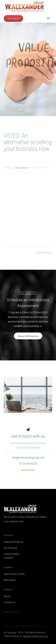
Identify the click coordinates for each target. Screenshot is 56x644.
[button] (48, 18)
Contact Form (28, 471)
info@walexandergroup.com (28, 459)
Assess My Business (28, 336)
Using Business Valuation (11, 556)
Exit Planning (10, 548)
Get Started (14, 19)
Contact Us (10, 602)
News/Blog (10, 580)
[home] (24, 7)
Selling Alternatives (14, 542)
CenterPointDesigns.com (36, 636)
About (7, 596)
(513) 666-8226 (28, 465)
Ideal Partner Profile (14, 574)
